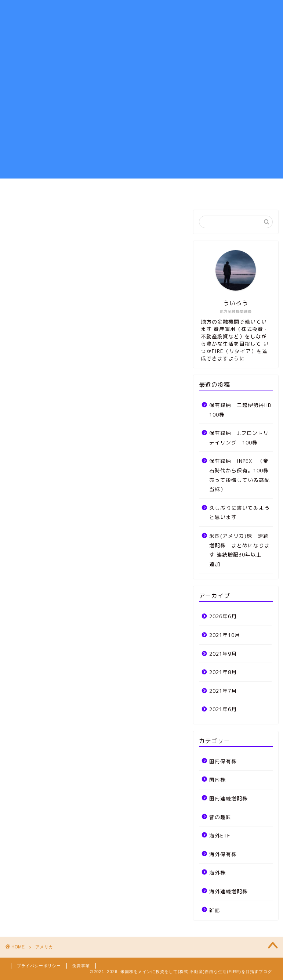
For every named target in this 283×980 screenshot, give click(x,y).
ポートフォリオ (130, 191)
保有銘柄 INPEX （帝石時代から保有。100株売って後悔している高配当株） (240, 475)
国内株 (217, 780)
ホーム (44, 191)
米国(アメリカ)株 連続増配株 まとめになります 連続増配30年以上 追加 (240, 550)
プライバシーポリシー (39, 966)
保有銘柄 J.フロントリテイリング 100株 (239, 438)
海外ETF (220, 835)
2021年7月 (223, 691)
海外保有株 (223, 854)
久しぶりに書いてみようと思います (240, 513)
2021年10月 (225, 635)
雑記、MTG (182, 191)
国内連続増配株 (228, 798)
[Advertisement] (141, 127)
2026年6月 (223, 616)
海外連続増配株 (228, 891)
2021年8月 (223, 672)
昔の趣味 (220, 817)
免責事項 (81, 966)
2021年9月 (223, 654)
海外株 (217, 873)
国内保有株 (223, 761)
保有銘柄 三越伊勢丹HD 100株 (240, 410)
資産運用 (81, 191)
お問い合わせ (231, 191)
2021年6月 (223, 709)
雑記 (215, 910)
